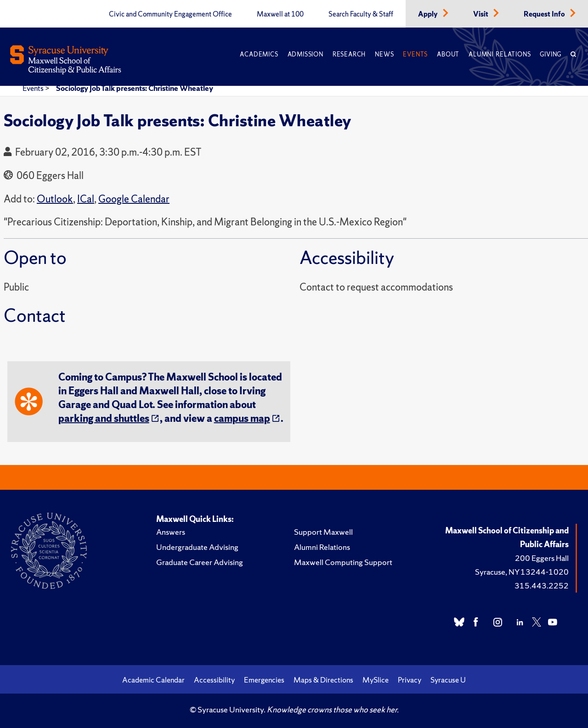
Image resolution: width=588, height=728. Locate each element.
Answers (171, 532)
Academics (259, 54)
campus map (242, 418)
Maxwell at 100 (280, 14)
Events (415, 54)
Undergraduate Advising (197, 547)
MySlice (376, 680)
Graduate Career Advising (200, 562)
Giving (551, 54)
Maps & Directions (323, 680)
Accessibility (214, 680)
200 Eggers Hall (542, 558)
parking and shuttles (104, 418)
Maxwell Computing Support (343, 562)
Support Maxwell (323, 532)
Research (349, 54)
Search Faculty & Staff (361, 14)
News (384, 54)
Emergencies (264, 680)
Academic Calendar (153, 680)
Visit (481, 14)
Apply (429, 14)
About (448, 54)
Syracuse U (448, 680)
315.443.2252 (542, 585)
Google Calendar (134, 199)
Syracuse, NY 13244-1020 (522, 572)
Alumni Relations (500, 54)
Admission (305, 54)
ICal (86, 199)
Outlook (55, 199)
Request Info (545, 14)
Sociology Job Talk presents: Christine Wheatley (135, 88)
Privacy (410, 680)
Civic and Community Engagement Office (170, 14)
